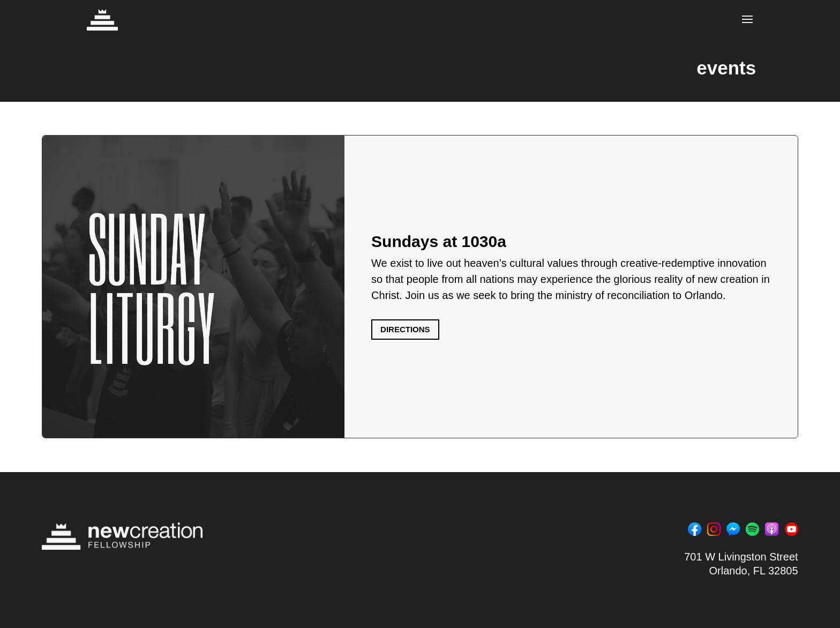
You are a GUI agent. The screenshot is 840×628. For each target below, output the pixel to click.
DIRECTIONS (405, 329)
